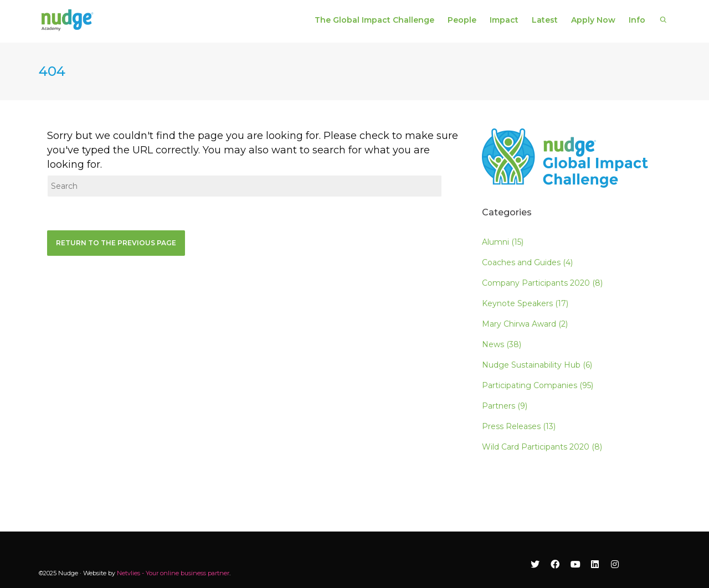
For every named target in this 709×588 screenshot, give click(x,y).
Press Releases (519, 426)
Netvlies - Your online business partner (173, 573)
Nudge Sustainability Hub (537, 365)
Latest (545, 20)
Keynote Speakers (525, 303)
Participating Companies (538, 385)
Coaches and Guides (527, 262)
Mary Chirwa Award (525, 324)
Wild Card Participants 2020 (542, 447)
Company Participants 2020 (542, 283)
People (462, 20)
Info (637, 20)
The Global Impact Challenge (374, 20)
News (502, 344)
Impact (504, 20)
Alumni (503, 242)
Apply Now (593, 20)
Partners (505, 406)
